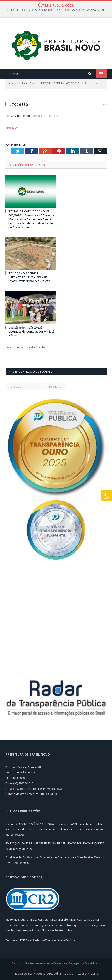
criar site (32, 919)
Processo (12, 128)
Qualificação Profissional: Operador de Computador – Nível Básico (31, 331)
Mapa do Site (24, 973)
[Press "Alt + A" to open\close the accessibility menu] (107, 496)
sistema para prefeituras (59, 919)
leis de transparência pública (30, 930)
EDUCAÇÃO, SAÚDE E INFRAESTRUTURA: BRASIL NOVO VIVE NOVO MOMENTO (30, 277)
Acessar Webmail (88, 973)
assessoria (13, 925)
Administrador (21, 116)
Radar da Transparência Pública (54, 940)
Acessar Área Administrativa (55, 973)
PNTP (24, 940)
